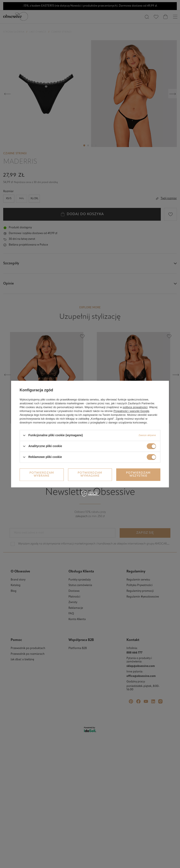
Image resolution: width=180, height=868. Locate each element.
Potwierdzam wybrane (42, 474)
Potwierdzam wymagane (90, 474)
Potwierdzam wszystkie (138, 474)
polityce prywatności (135, 407)
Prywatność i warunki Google (131, 411)
